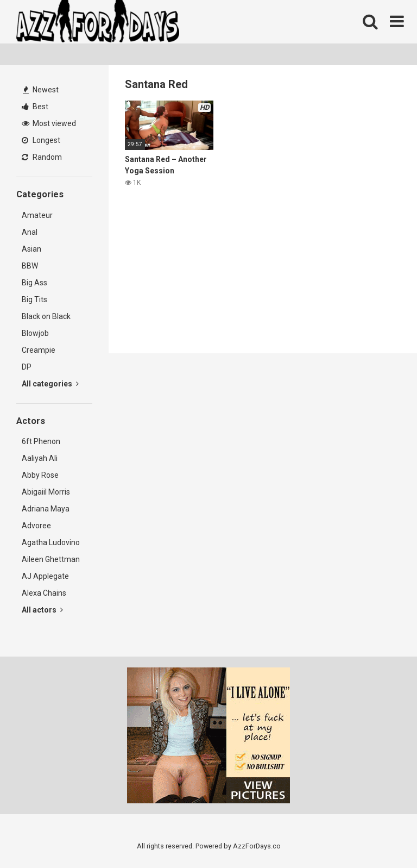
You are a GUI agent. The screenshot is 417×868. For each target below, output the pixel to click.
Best (35, 107)
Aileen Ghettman (51, 559)
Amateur (37, 215)
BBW (30, 266)
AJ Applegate (45, 576)
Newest (41, 90)
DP (27, 367)
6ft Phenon (41, 441)
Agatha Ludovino (51, 542)
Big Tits (34, 299)
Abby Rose (40, 475)
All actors (42, 610)
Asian (31, 249)
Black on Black (46, 316)
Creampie (39, 350)
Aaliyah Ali (40, 458)
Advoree (36, 526)
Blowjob (35, 333)
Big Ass (34, 283)
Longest (41, 140)
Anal (30, 232)
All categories (50, 384)
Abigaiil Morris (46, 492)
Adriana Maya (46, 509)
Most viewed (49, 123)
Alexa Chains (44, 593)
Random (42, 157)
